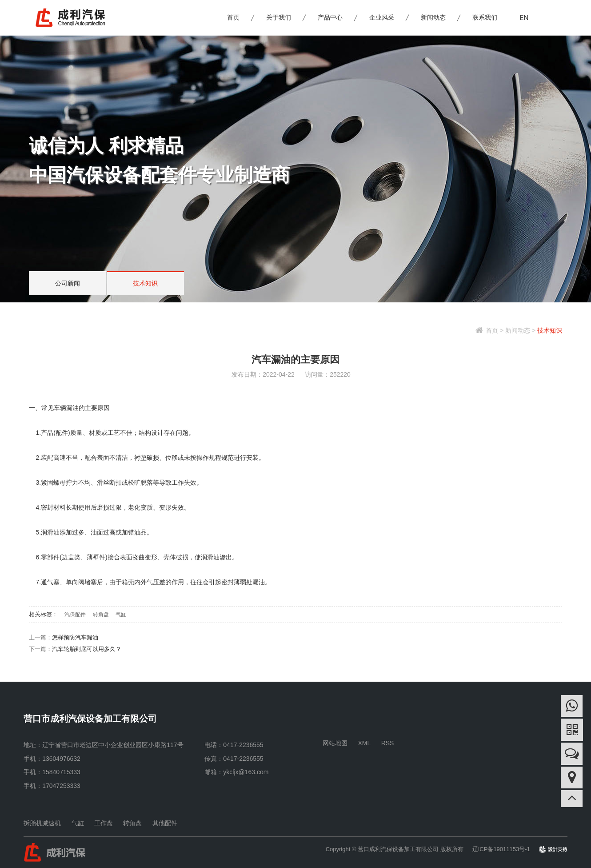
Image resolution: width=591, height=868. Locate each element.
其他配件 (165, 823)
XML (365, 743)
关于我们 (279, 18)
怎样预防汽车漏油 (75, 637)
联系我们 (485, 18)
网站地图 (335, 743)
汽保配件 (75, 615)
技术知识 (143, 284)
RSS (388, 743)
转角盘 (101, 615)
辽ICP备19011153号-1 (501, 849)
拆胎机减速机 (42, 823)
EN (524, 18)
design (559, 849)
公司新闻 (67, 284)
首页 (234, 18)
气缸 (121, 615)
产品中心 (331, 18)
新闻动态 (434, 18)
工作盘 (104, 823)
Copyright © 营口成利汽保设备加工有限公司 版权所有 (395, 849)
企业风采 (382, 18)
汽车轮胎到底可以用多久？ (87, 649)
